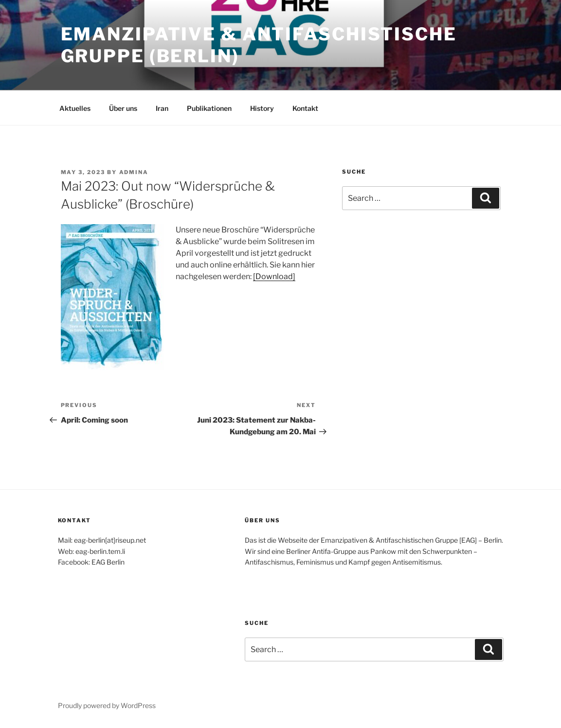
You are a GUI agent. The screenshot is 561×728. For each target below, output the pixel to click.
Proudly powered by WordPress (107, 705)
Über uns (123, 108)
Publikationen (209, 108)
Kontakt (305, 108)
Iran (162, 108)
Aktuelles (75, 108)
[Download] (274, 276)
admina (134, 172)
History (262, 108)
